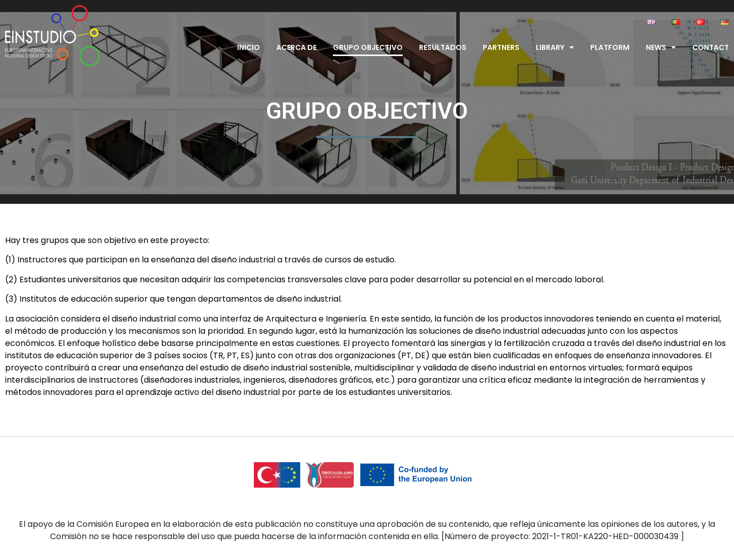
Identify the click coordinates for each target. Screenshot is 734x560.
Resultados (443, 47)
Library (555, 47)
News (661, 47)
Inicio (248, 47)
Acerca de (296, 47)
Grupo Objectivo (368, 47)
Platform (610, 47)
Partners (501, 47)
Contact (711, 47)
